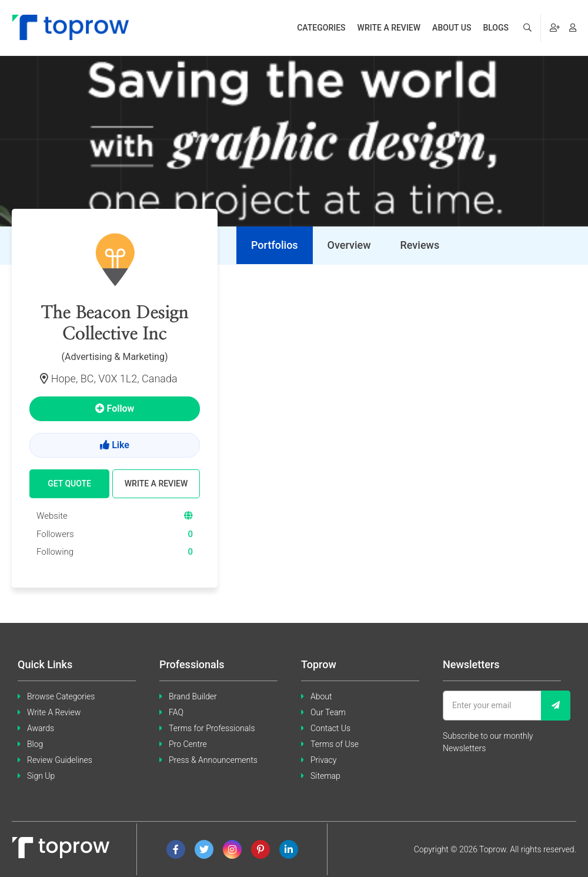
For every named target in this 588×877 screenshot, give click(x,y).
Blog (35, 744)
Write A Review (54, 712)
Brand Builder (193, 696)
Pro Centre (188, 744)
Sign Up (41, 776)
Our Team (328, 712)
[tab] (275, 245)
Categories (321, 28)
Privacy (323, 760)
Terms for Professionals (212, 728)
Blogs (496, 28)
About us (452, 28)
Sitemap (325, 776)
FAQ (176, 712)
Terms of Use (335, 744)
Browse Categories (61, 696)
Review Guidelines (60, 760)
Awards (41, 728)
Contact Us (330, 728)
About (321, 696)
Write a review (389, 28)
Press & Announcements (213, 760)
